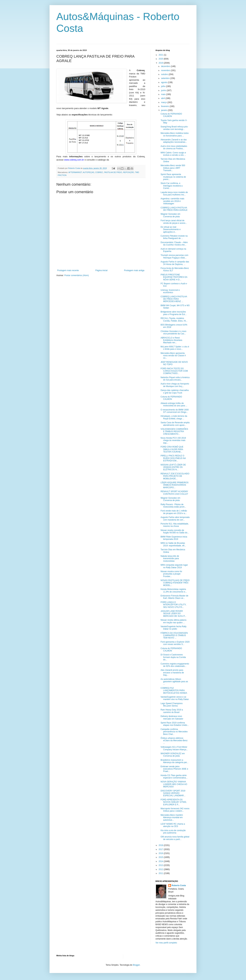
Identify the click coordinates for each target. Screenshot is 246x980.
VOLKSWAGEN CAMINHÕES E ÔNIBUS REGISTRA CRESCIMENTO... (174, 432)
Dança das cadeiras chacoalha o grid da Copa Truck (175, 391)
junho (164, 90)
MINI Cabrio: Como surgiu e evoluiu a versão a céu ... (173, 154)
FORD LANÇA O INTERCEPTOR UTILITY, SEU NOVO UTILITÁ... (173, 605)
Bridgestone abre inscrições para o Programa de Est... (174, 313)
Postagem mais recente (68, 270)
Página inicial (101, 270)
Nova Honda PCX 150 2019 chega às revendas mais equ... (173, 440)
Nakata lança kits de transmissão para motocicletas (170, 559)
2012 (161, 869)
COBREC (99, 172)
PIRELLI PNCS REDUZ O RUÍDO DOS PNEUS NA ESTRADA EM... (173, 458)
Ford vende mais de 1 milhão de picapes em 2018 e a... (174, 512)
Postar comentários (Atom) (77, 275)
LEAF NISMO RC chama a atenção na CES (173, 825)
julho (164, 86)
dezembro (166, 66)
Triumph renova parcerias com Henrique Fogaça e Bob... (174, 256)
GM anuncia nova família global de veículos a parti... (175, 838)
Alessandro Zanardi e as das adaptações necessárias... (174, 141)
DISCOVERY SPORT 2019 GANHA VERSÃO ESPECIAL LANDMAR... (173, 793)
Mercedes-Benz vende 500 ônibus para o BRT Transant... (173, 168)
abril (163, 98)
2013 (161, 865)
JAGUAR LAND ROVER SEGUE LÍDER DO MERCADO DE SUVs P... (173, 614)
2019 (161, 63)
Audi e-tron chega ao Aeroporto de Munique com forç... (175, 385)
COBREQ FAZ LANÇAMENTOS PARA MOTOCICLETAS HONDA (174, 691)
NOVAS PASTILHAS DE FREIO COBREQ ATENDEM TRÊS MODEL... (175, 583)
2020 (161, 59)
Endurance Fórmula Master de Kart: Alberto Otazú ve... (174, 597)
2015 (161, 857)
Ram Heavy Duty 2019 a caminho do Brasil (172, 711)
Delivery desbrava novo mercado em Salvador (172, 717)
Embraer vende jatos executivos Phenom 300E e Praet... (174, 769)
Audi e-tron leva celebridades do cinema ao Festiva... (174, 147)
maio (164, 94)
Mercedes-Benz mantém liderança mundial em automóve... (172, 818)
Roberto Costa (179, 885)
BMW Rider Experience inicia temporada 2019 (174, 538)
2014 (161, 861)
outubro (165, 74)
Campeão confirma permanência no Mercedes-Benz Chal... (174, 732)
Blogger (136, 965)
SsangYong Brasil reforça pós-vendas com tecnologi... (174, 128)
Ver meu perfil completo (166, 943)
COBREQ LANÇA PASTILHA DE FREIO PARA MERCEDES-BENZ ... (174, 299)
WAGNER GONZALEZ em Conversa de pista (173, 755)
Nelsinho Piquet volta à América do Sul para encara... (175, 379)
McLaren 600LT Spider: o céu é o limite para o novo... (175, 348)
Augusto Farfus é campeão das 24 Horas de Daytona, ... (175, 263)
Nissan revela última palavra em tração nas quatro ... (173, 621)
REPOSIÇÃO (128, 172)
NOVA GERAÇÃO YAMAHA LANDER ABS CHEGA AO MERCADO (174, 784)
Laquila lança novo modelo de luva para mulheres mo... (174, 194)
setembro (166, 78)
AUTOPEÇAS (88, 172)
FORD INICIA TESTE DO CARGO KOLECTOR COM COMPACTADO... (174, 371)
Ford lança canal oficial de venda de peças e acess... (174, 222)
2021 (161, 55)
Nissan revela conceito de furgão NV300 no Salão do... (175, 531)
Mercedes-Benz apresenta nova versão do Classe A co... (173, 356)
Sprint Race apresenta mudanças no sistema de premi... (173, 177)
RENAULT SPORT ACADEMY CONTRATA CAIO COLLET (174, 493)
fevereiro (165, 106)
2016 (161, 853)
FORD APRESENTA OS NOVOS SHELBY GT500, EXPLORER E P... (174, 802)
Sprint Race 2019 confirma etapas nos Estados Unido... (175, 724)
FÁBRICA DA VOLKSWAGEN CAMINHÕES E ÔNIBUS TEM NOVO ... (174, 635)
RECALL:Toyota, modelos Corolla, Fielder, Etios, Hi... (174, 319)
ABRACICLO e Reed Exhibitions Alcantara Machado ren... (171, 340)
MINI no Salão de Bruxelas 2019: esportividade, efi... (173, 544)
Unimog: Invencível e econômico (170, 291)
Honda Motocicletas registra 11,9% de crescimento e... (174, 590)
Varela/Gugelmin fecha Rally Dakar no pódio (173, 628)
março (164, 102)
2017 (161, 849)
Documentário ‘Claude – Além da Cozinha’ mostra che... (174, 244)
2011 (161, 873)
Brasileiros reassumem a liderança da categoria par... (175, 761)
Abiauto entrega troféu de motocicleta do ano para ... (174, 404)
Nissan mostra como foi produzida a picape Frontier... (171, 574)
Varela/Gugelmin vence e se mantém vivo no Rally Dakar (175, 698)
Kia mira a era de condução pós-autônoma (173, 832)
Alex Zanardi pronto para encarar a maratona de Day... (172, 673)
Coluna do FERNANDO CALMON (171, 115)
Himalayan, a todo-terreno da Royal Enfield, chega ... (174, 417)
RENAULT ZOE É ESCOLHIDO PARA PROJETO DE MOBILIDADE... (175, 476)
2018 (161, 845)
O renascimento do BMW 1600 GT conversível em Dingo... (175, 411)
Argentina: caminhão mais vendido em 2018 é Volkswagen (172, 201)
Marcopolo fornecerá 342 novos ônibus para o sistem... (175, 810)
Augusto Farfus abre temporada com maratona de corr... (175, 518)
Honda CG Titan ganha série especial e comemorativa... (174, 777)
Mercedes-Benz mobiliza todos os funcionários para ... (175, 134)
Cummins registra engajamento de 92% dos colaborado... (175, 665)
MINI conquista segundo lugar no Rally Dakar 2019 (174, 566)
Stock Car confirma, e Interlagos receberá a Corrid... (172, 186)
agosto (164, 82)
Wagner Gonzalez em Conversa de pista (170, 215)
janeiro (164, 110)
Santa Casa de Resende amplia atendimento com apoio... (175, 424)
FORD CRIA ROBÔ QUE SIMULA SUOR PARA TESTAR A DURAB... (172, 449)
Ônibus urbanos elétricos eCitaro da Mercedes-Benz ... (174, 741)
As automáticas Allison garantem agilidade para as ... (174, 682)
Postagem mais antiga (134, 270)
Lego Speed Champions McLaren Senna (172, 705)
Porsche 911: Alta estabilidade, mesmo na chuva (175, 525)
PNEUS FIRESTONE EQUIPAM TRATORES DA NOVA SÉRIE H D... (174, 277)
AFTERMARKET (75, 172)
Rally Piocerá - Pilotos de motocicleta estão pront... (173, 506)
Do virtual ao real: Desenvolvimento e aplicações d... (171, 229)
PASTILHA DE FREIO (113, 172)
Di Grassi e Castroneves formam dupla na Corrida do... (173, 657)
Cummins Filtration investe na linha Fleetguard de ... (174, 237)
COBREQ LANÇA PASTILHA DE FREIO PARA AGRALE (174, 209)
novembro (166, 70)
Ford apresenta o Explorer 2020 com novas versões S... (175, 643)
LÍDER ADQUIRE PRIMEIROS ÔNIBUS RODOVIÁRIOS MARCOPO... (175, 485)
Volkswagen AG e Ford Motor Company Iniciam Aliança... (174, 748)
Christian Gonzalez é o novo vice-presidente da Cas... (173, 332)
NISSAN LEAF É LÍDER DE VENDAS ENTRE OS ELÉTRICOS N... (173, 467)
